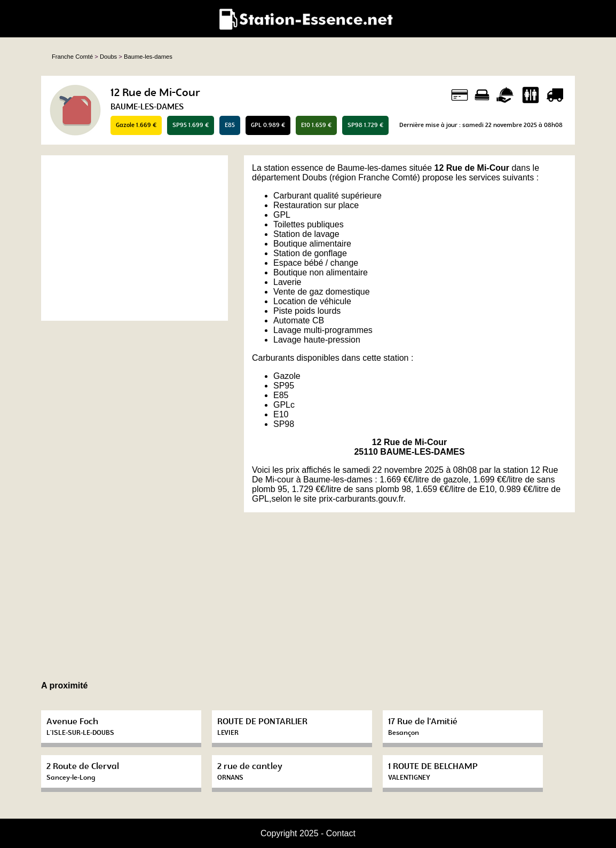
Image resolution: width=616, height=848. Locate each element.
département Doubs (290, 177)
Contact (341, 833)
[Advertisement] (135, 238)
